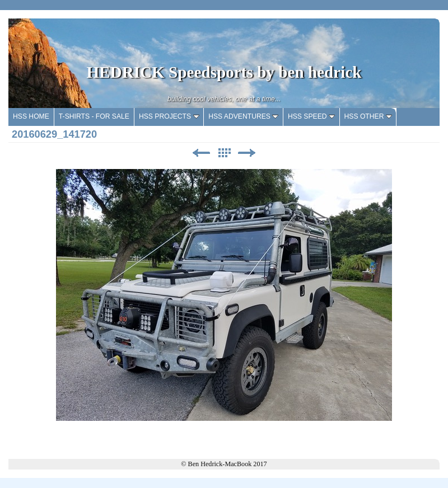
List (224, 153)
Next (247, 153)
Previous (201, 153)
